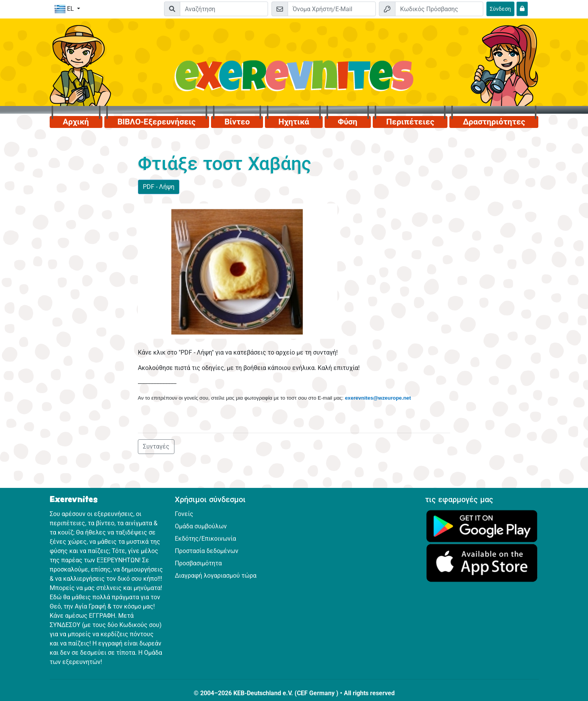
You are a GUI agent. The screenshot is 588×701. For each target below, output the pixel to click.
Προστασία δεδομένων (207, 551)
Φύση (348, 122)
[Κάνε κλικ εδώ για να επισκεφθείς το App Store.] (482, 562)
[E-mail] (332, 9)
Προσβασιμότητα (198, 563)
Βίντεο (237, 122)
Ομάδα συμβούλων (201, 526)
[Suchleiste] (224, 9)
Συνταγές (156, 446)
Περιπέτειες (410, 122)
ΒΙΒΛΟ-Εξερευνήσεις (157, 122)
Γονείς (184, 514)
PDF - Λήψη (159, 187)
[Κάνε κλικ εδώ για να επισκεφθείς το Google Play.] (482, 525)
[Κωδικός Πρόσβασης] (439, 9)
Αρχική (76, 122)
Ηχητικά (294, 122)
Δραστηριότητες (494, 122)
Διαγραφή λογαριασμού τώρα (216, 576)
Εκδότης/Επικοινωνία (205, 539)
